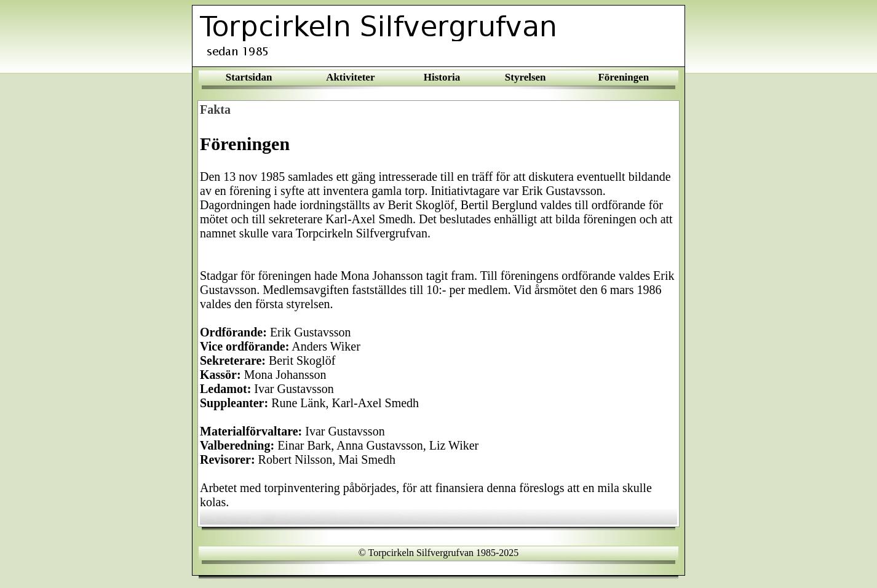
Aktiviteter (350, 77)
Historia (442, 77)
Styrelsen (526, 77)
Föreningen (623, 77)
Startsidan (249, 77)
